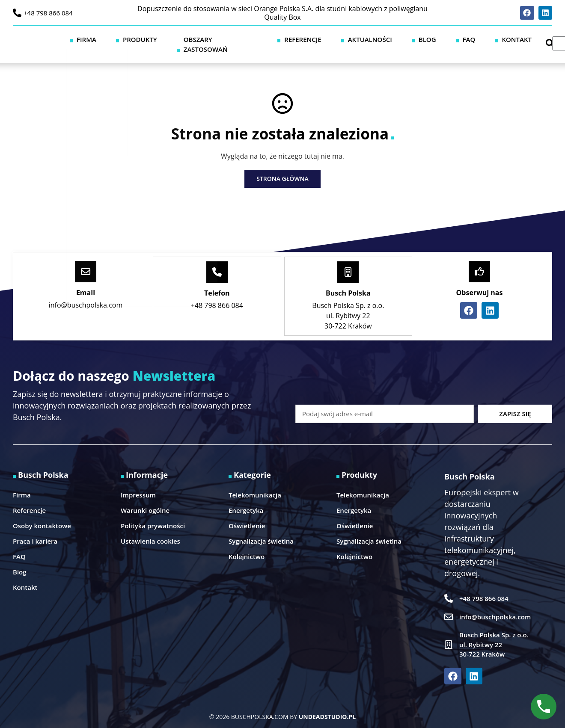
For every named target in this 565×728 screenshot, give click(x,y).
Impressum (138, 485)
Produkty (203, 39)
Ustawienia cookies (150, 531)
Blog (436, 39)
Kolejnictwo (247, 546)
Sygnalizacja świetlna (261, 531)
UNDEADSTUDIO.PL (327, 706)
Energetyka (246, 500)
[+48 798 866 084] (17, 13)
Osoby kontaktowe (42, 515)
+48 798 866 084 (48, 13)
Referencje (339, 39)
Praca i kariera (35, 531)
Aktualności (392, 39)
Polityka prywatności (153, 515)
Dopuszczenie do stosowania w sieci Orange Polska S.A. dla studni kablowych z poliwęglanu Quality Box (282, 13)
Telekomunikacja (255, 485)
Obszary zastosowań (270, 39)
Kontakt (498, 39)
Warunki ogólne (145, 500)
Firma (164, 39)
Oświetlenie (247, 515)
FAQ (464, 39)
